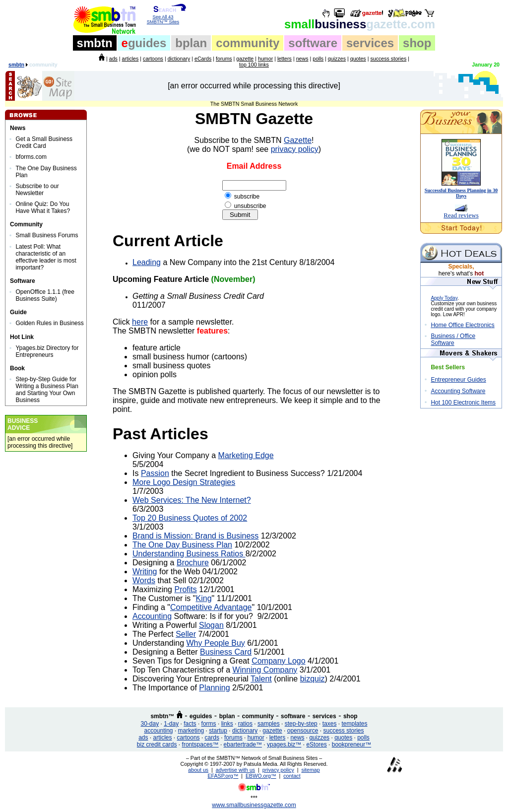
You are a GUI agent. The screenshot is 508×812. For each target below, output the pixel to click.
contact (292, 776)
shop (417, 43)
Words (144, 580)
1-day (171, 724)
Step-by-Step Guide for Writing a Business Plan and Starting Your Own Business (47, 390)
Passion (155, 473)
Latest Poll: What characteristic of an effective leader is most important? (46, 257)
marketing (191, 731)
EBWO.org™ (261, 776)
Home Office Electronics (463, 325)
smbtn (95, 43)
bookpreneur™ (351, 744)
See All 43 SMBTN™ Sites (163, 17)
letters (285, 59)
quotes (358, 59)
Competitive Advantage (211, 607)
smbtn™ (162, 716)
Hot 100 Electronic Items (463, 403)
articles (130, 59)
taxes (330, 724)
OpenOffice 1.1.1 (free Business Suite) (45, 295)
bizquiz (313, 679)
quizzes (337, 59)
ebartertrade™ (243, 744)
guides (144, 43)
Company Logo (279, 661)
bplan (191, 43)
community (248, 43)
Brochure (193, 563)
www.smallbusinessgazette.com (254, 805)
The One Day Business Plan (182, 545)
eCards (203, 59)
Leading (147, 262)
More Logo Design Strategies (184, 482)
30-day (150, 724)
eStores (316, 744)
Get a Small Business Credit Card (44, 142)
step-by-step (301, 724)
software (313, 43)
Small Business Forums (47, 235)
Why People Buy (216, 643)
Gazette (298, 140)
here (140, 322)
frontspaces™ (200, 744)
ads (113, 59)
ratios (245, 724)
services (370, 43)
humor (265, 59)
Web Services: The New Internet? (192, 500)
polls (318, 59)
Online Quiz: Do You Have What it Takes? (43, 207)
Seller (186, 634)
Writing (145, 572)
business (360, 24)
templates (354, 724)
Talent (261, 679)
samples (269, 724)
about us (198, 770)
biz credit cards (157, 744)
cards (212, 738)
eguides (201, 716)
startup (218, 731)
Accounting (152, 616)
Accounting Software (458, 391)
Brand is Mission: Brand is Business (195, 536)
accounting (159, 731)
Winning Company (265, 670)
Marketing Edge (246, 455)
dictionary (179, 59)
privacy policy (295, 149)
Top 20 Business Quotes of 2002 (190, 518)
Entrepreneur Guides (458, 380)
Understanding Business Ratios (189, 554)
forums (224, 59)
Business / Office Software (453, 339)
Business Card (226, 652)
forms (209, 724)
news (302, 59)
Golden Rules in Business (49, 323)
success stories (388, 59)
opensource (303, 731)
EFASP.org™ (223, 776)
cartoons (153, 59)
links (227, 724)
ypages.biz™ (284, 744)
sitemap (310, 770)
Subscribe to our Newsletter (37, 190)
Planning (214, 688)
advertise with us (235, 770)
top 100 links (254, 65)
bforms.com (31, 157)
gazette (245, 59)
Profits (185, 589)
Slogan (211, 625)
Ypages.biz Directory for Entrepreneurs (47, 351)
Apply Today (444, 298)
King (204, 598)
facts (190, 724)
